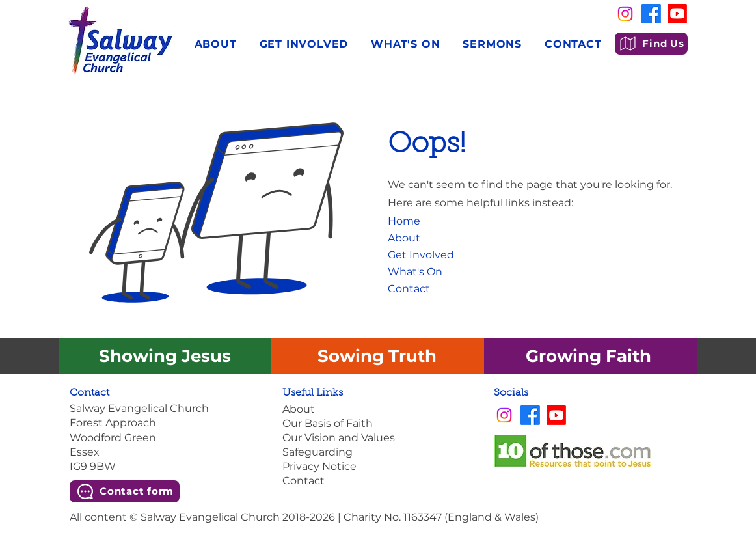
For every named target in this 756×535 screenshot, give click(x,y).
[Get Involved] (424, 255)
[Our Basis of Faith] (378, 424)
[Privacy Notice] (378, 467)
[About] (418, 238)
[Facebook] (651, 14)
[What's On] (424, 272)
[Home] (408, 221)
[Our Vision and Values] (378, 438)
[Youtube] (677, 14)
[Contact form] (125, 491)
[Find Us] (651, 44)
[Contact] (424, 289)
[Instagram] (625, 14)
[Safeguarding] (378, 452)
